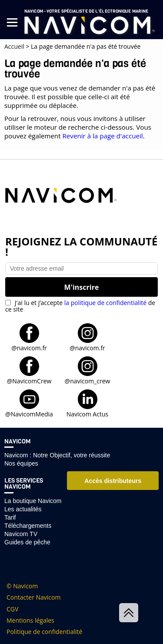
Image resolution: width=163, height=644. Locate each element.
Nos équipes (21, 463)
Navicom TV (21, 534)
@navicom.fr (29, 347)
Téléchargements (28, 526)
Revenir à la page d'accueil (102, 136)
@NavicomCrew (29, 381)
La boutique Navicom (33, 501)
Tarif (10, 517)
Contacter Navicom (33, 597)
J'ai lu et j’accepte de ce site (80, 306)
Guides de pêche (27, 542)
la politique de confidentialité (105, 303)
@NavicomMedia (29, 414)
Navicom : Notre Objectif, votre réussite (57, 455)
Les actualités (23, 509)
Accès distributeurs (113, 481)
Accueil (14, 46)
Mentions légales (30, 621)
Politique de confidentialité (44, 632)
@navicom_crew (88, 381)
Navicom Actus (87, 414)
